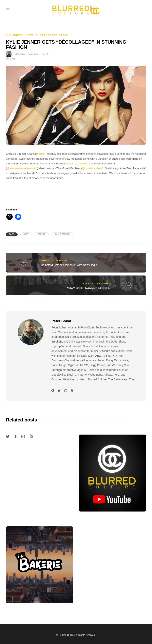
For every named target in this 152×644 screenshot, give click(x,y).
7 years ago (32, 54)
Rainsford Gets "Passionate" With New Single (69, 265)
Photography (46, 35)
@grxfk (40, 154)
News (30, 35)
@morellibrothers (92, 168)
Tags (12, 234)
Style (63, 35)
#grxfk (42, 234)
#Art (26, 234)
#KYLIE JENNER (62, 234)
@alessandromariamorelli (22, 168)
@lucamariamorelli (76, 164)
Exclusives (15, 35)
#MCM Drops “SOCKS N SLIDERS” (89, 288)
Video (107, 283)
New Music (60, 261)
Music (45, 261)
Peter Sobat (19, 54)
